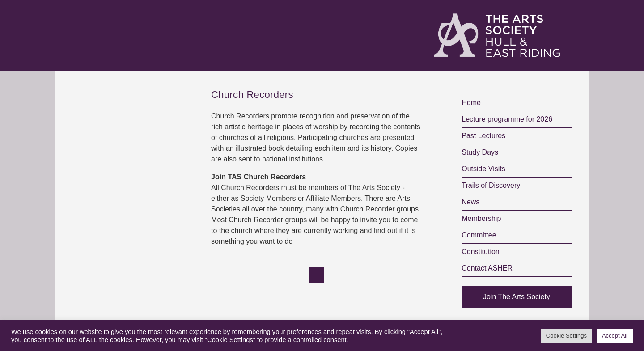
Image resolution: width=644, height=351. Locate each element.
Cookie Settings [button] (566, 336)
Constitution (481, 252)
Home (471, 103)
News (470, 202)
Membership (481, 218)
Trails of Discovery (491, 185)
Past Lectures (483, 136)
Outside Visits (483, 169)
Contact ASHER (487, 268)
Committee (479, 235)
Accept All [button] (615, 336)
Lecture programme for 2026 (507, 119)
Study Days (480, 152)
